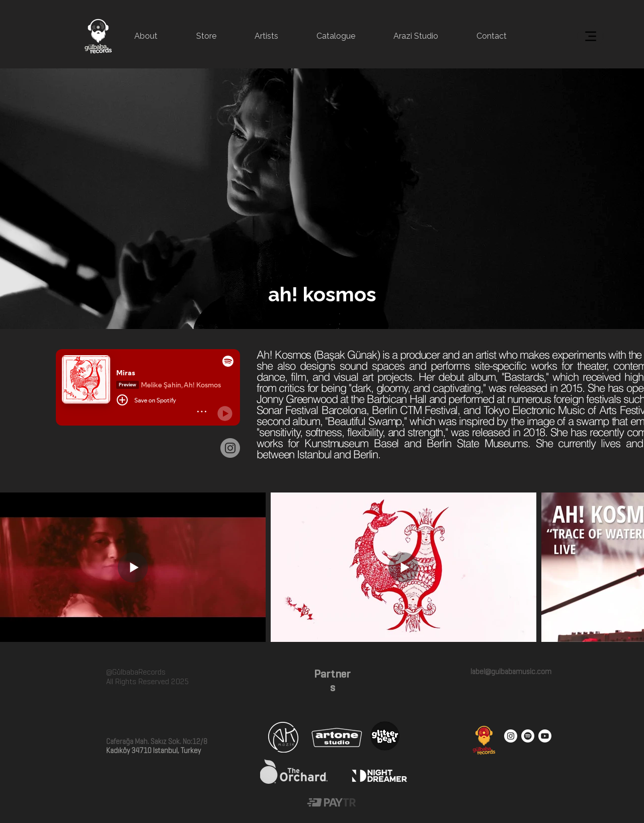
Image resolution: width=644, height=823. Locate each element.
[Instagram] (230, 448)
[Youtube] (545, 736)
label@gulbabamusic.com (510, 672)
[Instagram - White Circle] (511, 736)
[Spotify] (528, 736)
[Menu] (590, 36)
